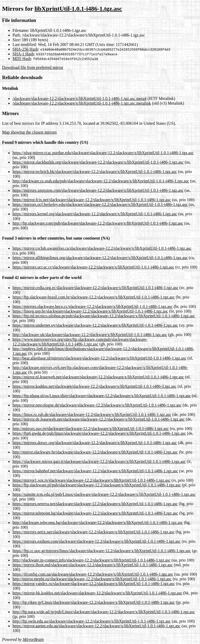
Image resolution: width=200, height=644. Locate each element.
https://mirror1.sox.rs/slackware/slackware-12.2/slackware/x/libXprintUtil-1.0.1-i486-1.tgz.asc (92, 480)
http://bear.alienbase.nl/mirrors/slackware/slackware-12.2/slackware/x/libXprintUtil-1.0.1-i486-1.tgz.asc (99, 358)
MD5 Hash (22, 59)
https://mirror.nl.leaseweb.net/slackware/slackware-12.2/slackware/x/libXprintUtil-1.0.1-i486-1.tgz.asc (98, 377)
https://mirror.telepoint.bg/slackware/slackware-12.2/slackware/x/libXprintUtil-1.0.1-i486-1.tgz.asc (95, 513)
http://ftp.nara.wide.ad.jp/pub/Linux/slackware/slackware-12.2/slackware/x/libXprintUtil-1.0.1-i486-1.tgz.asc (104, 612)
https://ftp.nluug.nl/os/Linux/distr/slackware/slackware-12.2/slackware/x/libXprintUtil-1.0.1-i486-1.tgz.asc (102, 396)
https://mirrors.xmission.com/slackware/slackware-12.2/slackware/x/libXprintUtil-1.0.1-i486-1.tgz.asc (98, 190)
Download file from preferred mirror (33, 67)
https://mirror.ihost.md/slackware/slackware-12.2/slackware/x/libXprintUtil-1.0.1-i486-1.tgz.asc (93, 565)
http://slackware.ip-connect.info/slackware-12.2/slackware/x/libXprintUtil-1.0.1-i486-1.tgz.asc (91, 560)
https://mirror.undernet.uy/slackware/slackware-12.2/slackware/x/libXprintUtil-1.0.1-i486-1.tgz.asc (95, 325)
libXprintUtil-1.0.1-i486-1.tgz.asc (78, 9)
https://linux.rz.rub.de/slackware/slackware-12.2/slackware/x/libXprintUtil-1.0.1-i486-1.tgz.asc (92, 415)
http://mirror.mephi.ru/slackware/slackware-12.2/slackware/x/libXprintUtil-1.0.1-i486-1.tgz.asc (92, 579)
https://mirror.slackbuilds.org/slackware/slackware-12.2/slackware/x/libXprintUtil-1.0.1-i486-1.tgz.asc (98, 162)
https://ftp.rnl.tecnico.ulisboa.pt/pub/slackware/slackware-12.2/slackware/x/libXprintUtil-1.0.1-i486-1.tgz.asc (104, 316)
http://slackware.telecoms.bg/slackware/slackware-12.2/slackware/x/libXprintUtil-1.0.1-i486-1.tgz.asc (98, 523)
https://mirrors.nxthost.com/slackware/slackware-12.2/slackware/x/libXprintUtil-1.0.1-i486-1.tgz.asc (97, 541)
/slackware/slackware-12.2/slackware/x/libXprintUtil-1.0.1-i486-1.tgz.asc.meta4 (80, 99)
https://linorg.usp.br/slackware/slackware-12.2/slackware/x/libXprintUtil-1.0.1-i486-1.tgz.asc (90, 311)
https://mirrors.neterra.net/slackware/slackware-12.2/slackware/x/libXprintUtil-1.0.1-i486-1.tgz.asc (95, 504)
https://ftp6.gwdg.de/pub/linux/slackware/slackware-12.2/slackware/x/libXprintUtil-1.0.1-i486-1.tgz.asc (99, 433)
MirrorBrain (33, 639)
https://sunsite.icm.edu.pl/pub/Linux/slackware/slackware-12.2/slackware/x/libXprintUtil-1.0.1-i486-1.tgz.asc (104, 494)
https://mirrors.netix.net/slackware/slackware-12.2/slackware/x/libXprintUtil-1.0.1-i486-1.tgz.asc (94, 532)
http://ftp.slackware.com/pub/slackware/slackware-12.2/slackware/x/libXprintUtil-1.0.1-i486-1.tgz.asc (98, 223)
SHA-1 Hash (23, 54)
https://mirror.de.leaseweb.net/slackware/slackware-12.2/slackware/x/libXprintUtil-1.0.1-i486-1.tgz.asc (99, 419)
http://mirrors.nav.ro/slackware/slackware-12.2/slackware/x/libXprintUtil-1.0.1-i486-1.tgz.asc (91, 429)
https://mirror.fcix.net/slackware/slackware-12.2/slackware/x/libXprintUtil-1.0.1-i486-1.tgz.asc (92, 200)
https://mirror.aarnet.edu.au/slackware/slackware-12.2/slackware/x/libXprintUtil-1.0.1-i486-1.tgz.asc (96, 626)
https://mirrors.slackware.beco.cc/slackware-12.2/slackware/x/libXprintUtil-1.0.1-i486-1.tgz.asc (93, 306)
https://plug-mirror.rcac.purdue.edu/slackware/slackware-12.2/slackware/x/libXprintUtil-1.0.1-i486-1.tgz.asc (103, 153)
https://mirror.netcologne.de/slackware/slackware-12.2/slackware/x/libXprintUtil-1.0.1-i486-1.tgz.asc (97, 405)
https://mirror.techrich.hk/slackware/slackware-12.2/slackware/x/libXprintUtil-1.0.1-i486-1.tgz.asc (95, 172)
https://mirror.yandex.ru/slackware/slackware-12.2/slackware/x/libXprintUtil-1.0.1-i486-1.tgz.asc (94, 584)
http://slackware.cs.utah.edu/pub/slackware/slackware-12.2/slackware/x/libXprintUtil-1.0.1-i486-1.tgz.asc (101, 181)
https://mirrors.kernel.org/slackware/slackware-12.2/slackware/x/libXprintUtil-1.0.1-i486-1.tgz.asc (95, 214)
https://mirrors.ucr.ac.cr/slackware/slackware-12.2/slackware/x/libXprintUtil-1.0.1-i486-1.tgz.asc (93, 267)
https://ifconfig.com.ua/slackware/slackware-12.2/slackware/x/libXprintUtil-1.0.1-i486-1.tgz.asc (93, 574)
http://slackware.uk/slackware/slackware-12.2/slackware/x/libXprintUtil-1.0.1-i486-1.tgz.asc (90, 335)
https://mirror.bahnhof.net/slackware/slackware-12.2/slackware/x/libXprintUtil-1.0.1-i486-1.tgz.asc (95, 471)
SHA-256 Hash (25, 49)
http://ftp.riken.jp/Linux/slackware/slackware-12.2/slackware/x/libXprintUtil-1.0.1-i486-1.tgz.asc (94, 602)
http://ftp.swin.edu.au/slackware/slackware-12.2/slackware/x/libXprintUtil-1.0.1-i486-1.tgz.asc (92, 621)
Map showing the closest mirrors (29, 132)
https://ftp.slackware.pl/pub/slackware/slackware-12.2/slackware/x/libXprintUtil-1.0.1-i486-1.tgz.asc (97, 485)
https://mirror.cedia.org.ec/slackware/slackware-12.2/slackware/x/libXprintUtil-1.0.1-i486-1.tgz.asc (95, 288)
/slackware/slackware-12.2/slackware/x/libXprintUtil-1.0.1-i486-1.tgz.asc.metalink (82, 103)
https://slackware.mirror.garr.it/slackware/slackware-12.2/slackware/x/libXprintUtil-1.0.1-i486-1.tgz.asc (99, 461)
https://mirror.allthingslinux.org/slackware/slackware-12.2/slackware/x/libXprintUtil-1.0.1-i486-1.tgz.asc (100, 258)
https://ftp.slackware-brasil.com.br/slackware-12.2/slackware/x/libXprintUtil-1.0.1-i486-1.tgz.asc (94, 297)
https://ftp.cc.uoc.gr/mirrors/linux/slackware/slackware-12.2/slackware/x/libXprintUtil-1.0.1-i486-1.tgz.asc (102, 551)
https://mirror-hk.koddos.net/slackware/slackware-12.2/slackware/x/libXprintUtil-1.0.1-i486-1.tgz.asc (97, 593)
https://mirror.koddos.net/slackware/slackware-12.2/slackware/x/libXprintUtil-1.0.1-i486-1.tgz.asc (95, 386)
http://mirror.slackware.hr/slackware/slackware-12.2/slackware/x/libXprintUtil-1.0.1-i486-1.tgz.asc (95, 452)
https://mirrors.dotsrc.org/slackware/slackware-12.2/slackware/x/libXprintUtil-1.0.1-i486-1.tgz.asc (95, 443)
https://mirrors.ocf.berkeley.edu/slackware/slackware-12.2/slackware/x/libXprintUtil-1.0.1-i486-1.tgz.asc (100, 204)
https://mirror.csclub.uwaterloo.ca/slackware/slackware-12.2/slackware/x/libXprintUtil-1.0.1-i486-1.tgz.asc (102, 248)
